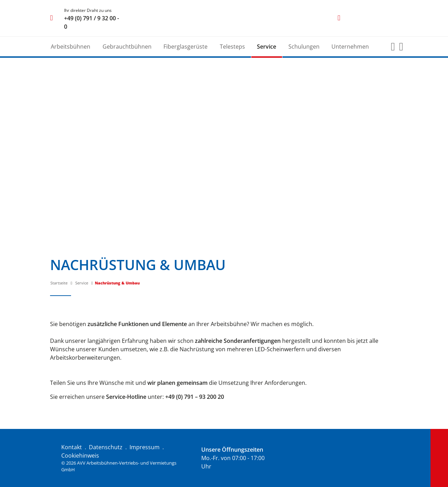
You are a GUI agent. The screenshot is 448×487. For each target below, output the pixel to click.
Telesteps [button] (232, 47)
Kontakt (72, 447)
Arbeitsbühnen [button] (71, 47)
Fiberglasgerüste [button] (185, 47)
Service (82, 283)
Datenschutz (106, 447)
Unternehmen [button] (350, 47)
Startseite (59, 283)
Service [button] (267, 47)
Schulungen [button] (304, 47)
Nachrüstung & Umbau (117, 283)
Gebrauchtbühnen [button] (127, 47)
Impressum (145, 447)
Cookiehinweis (80, 456)
